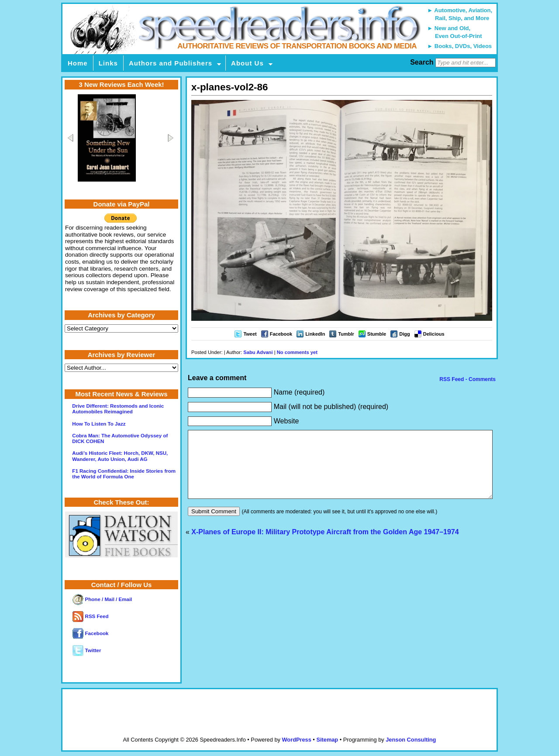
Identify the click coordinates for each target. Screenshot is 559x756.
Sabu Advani (258, 352)
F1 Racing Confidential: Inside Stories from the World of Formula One (124, 474)
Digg (404, 334)
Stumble (377, 334)
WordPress (296, 740)
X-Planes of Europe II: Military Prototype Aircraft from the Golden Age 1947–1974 (325, 545)
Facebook (281, 334)
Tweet (250, 334)
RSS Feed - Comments (467, 379)
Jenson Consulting (411, 740)
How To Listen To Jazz (99, 424)
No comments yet (297, 352)
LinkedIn (315, 334)
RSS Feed (90, 616)
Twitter (87, 650)
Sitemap (327, 740)
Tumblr (346, 334)
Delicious (434, 334)
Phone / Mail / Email (102, 599)
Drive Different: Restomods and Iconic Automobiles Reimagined (118, 409)
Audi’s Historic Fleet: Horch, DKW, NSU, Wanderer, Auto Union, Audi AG (120, 456)
